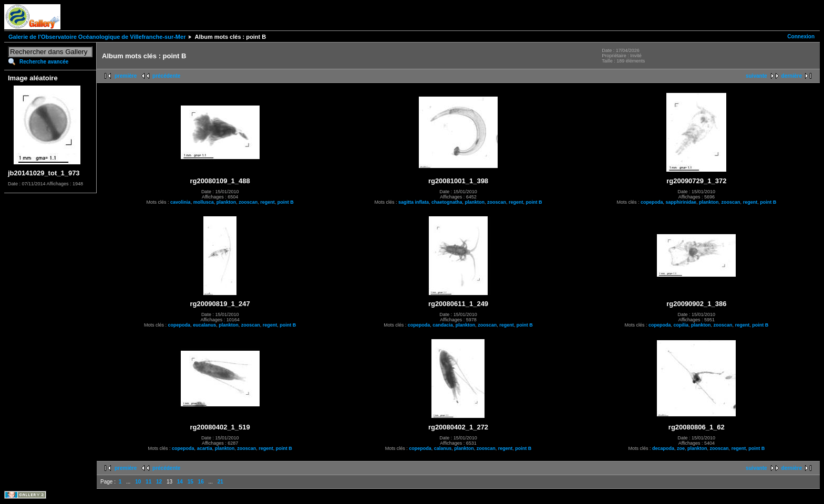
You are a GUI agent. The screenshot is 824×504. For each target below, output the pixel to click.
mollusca (204, 202)
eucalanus (204, 325)
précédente (166, 76)
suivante (756, 76)
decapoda (663, 448)
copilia (681, 325)
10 (138, 482)
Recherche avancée (44, 62)
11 (148, 482)
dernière (792, 76)
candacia (443, 325)
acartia (205, 448)
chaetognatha (447, 202)
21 (220, 482)
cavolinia (181, 202)
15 (190, 482)
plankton (226, 202)
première (126, 76)
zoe (681, 448)
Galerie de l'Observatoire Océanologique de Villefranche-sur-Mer (97, 37)
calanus (443, 448)
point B (286, 202)
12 (159, 482)
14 (180, 482)
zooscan (248, 202)
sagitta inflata (414, 202)
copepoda (652, 202)
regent (267, 202)
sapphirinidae (681, 202)
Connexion (801, 36)
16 (201, 482)
